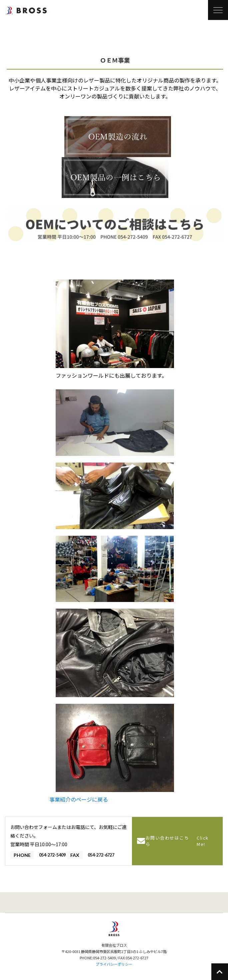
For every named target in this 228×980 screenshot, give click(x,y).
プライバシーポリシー (114, 964)
